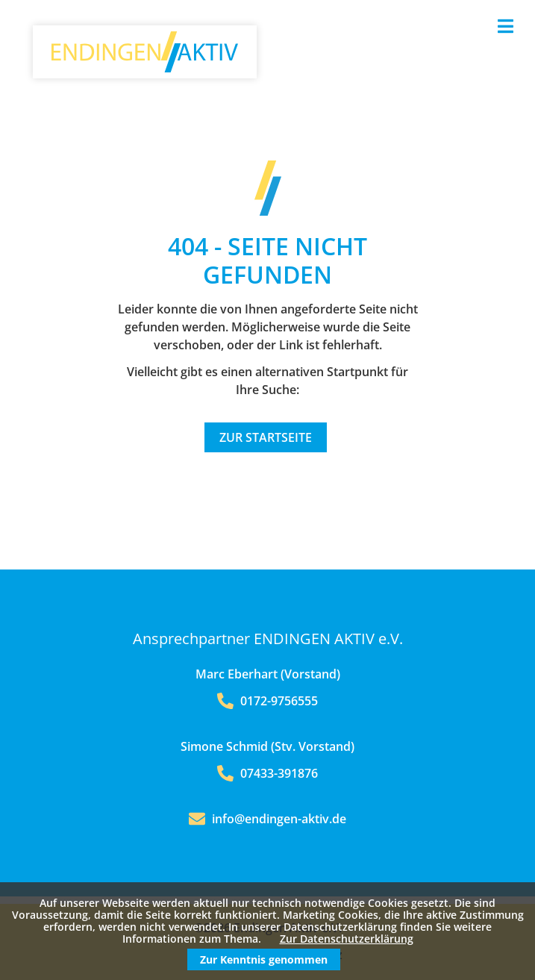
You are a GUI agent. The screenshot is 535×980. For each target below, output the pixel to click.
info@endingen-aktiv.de (279, 819)
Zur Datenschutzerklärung (347, 939)
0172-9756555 (267, 701)
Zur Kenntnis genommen (264, 959)
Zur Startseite (266, 437)
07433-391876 (267, 773)
